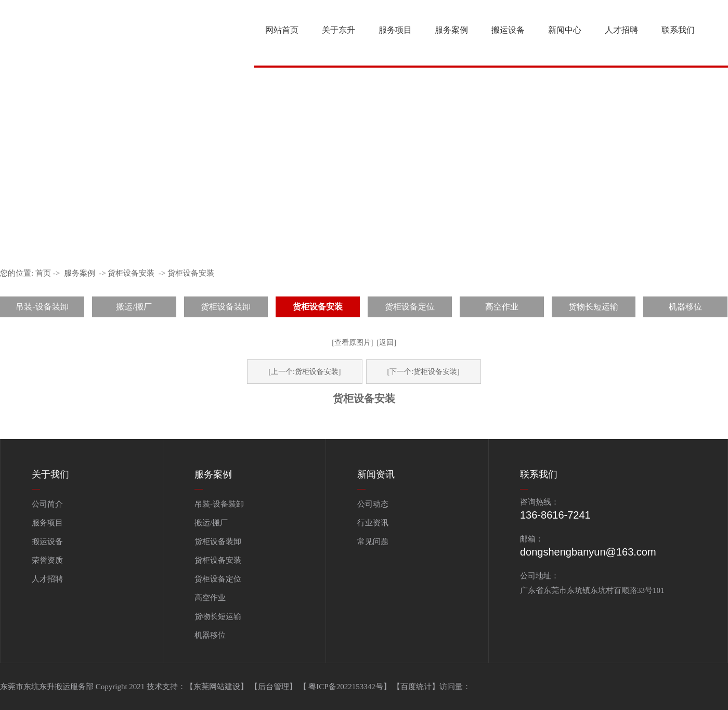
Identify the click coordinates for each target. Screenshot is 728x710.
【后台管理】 (275, 687)
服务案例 (451, 30)
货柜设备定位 (410, 307)
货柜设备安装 (131, 273)
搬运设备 (508, 30)
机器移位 (685, 307)
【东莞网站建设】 (217, 687)
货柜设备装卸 (226, 307)
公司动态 (373, 504)
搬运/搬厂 (134, 307)
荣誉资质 (47, 560)
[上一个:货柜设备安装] (304, 372)
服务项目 (395, 30)
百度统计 (416, 687)
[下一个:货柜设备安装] (424, 372)
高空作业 (502, 307)
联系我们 (678, 30)
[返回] (387, 343)
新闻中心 (565, 30)
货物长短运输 (593, 307)
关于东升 (339, 30)
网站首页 (282, 30)
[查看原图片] (352, 343)
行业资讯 (373, 523)
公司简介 (47, 504)
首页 (43, 273)
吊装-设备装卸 (42, 307)
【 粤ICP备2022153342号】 (346, 687)
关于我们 (50, 474)
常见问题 (373, 541)
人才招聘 (621, 30)
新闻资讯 (376, 474)
